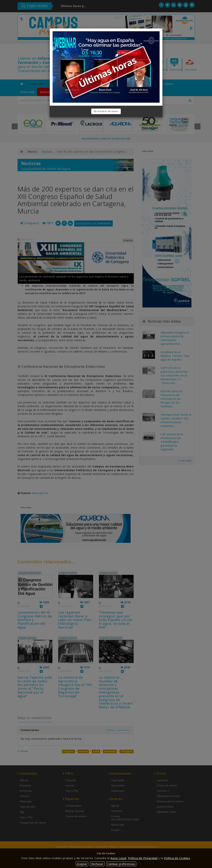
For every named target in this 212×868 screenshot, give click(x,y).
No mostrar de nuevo (106, 111)
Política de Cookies (177, 858)
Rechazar (97, 864)
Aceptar (82, 864)
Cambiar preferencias (121, 864)
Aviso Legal (118, 858)
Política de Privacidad (143, 858)
